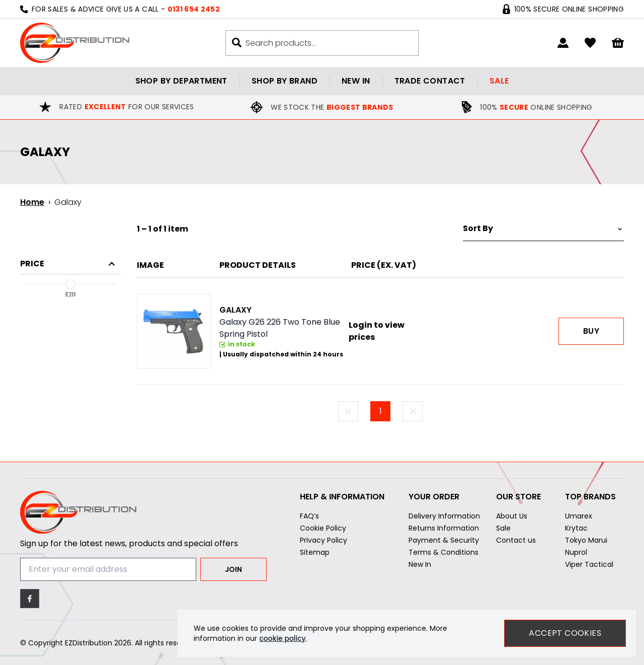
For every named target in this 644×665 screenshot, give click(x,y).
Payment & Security (444, 540)
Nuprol (576, 552)
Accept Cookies (565, 633)
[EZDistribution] (75, 43)
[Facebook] (30, 599)
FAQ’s (309, 516)
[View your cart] (618, 43)
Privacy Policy (324, 540)
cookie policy (282, 638)
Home (32, 202)
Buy (591, 331)
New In (420, 564)
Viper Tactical (589, 564)
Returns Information (444, 528)
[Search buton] (237, 43)
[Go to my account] (563, 43)
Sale (499, 81)
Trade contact (430, 81)
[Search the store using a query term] (327, 43)
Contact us (516, 540)
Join (233, 569)
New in (356, 81)
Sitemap (315, 552)
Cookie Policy (323, 528)
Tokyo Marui (586, 540)
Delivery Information (444, 516)
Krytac (576, 528)
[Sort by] (543, 229)
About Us (512, 516)
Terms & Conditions (444, 552)
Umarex (579, 516)
